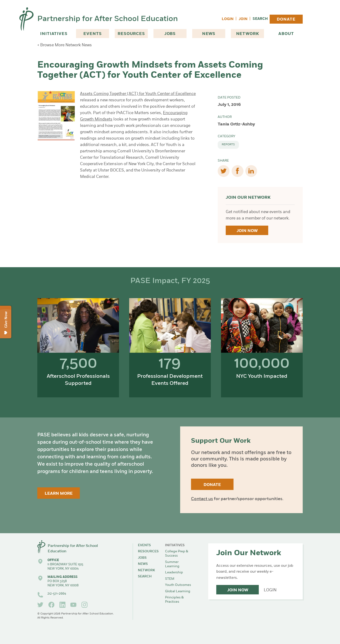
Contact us (202, 499)
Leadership (174, 573)
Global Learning (178, 591)
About (286, 34)
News (209, 34)
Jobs (170, 34)
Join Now (247, 231)
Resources (131, 34)
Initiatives (54, 34)
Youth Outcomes (178, 585)
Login (228, 19)
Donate (286, 19)
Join (243, 19)
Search (260, 19)
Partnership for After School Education (108, 19)
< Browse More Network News (65, 45)
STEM (170, 579)
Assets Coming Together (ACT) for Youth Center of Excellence (138, 94)
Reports (228, 145)
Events (92, 34)
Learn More (59, 494)
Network (248, 34)
